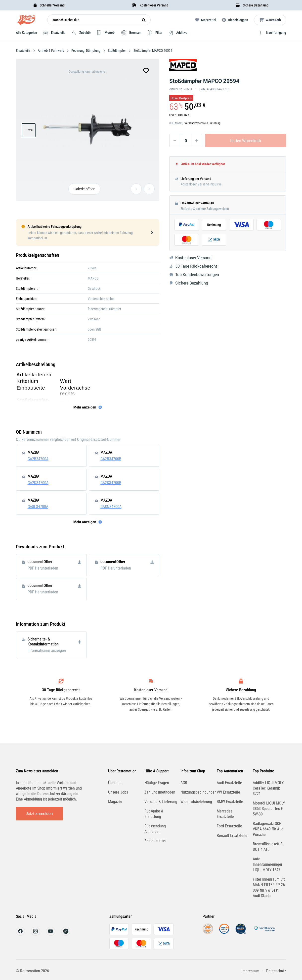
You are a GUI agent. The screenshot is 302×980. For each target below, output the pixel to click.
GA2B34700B (111, 459)
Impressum (250, 971)
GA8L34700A (38, 507)
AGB (184, 783)
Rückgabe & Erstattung (154, 814)
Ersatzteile (23, 51)
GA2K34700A (38, 483)
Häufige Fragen (157, 783)
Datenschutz (276, 971)
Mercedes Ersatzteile (225, 814)
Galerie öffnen (85, 189)
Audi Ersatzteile (229, 783)
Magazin (115, 802)
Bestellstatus (155, 841)
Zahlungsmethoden (160, 792)
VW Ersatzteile (228, 792)
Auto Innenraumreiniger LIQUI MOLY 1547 (268, 864)
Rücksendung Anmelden (155, 829)
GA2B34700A (38, 459)
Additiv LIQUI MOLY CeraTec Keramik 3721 (268, 788)
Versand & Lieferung (161, 802)
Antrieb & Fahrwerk (51, 51)
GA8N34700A (111, 507)
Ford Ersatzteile (229, 826)
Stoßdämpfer (117, 51)
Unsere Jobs (118, 792)
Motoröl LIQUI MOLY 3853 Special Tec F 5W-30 (269, 809)
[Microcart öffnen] (270, 20)
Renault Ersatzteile (232, 836)
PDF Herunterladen (43, 568)
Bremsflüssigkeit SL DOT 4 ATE (269, 847)
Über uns (115, 783)
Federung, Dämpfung (86, 51)
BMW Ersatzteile (230, 802)
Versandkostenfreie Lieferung (202, 123)
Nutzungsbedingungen (198, 792)
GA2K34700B (111, 483)
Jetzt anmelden (39, 814)
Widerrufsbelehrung (196, 802)
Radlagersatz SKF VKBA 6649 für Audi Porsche (269, 829)
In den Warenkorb (246, 141)
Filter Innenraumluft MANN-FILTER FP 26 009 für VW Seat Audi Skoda (269, 888)
